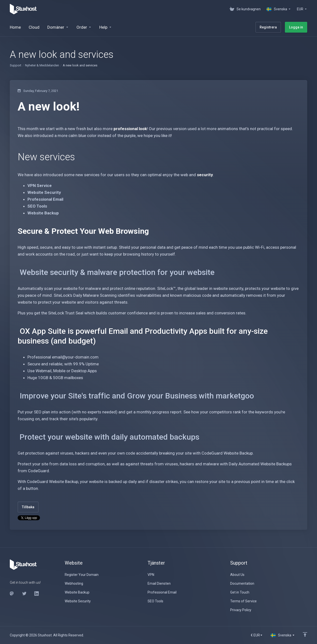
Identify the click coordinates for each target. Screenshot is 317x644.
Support (16, 65)
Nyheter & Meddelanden (42, 65)
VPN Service (40, 186)
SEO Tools (37, 206)
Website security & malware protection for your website (117, 272)
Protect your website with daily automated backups (109, 437)
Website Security (44, 192)
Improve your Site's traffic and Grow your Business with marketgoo (137, 396)
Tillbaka (28, 507)
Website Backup (43, 213)
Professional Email (45, 199)
